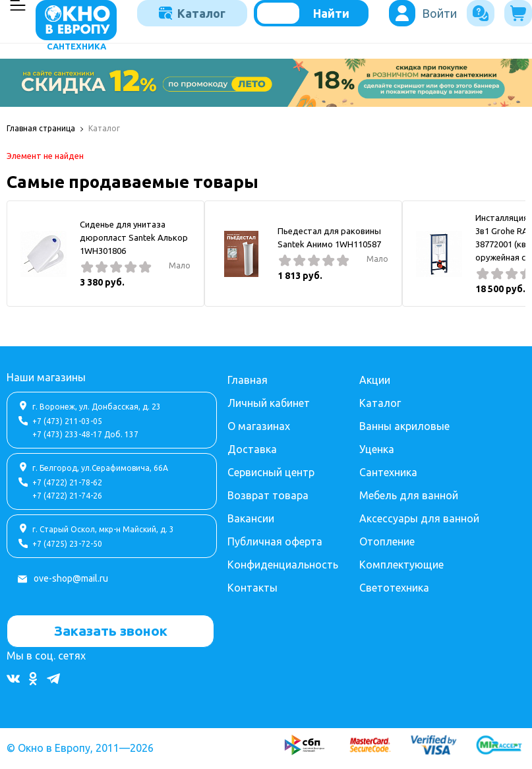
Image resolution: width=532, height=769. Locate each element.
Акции (375, 380)
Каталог (192, 13)
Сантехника (388, 472)
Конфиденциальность (283, 565)
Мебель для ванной (409, 495)
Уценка (377, 449)
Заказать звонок (111, 631)
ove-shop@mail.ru (71, 578)
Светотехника (394, 588)
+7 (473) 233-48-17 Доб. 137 (85, 434)
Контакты (252, 588)
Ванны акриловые (404, 426)
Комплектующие (401, 565)
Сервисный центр (271, 472)
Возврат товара (268, 495)
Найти (331, 13)
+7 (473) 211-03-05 (67, 421)
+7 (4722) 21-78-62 (67, 482)
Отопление (387, 541)
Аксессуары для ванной (419, 518)
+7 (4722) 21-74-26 (67, 496)
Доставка (252, 449)
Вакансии (251, 518)
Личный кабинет (269, 403)
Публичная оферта (275, 541)
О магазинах (259, 426)
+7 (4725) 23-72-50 (67, 544)
